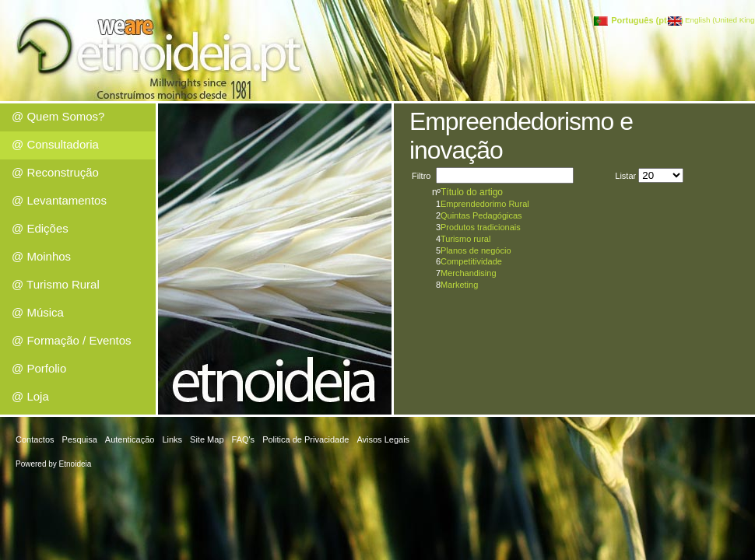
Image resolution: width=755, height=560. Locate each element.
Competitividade (471, 261)
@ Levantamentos (59, 200)
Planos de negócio (476, 250)
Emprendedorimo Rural (485, 204)
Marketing (459, 285)
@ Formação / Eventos (72, 340)
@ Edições (40, 228)
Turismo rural (465, 239)
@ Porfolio (39, 368)
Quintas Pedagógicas (481, 215)
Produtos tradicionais (481, 227)
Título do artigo (472, 192)
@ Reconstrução (55, 172)
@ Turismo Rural (56, 284)
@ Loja (30, 396)
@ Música (38, 312)
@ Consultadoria (55, 144)
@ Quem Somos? (58, 116)
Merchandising (469, 273)
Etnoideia (75, 464)
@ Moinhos (41, 256)
